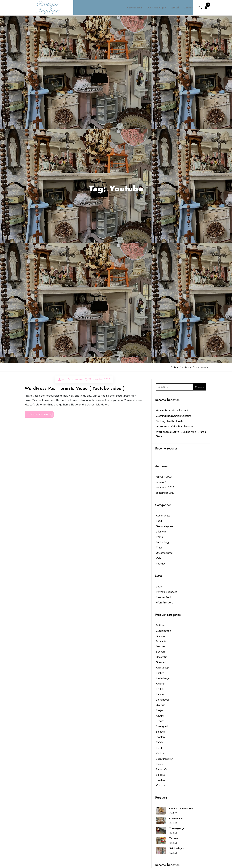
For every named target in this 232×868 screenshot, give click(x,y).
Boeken (160, 636)
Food (159, 521)
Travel (160, 548)
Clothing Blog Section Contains (174, 416)
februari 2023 (164, 477)
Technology (163, 542)
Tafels (159, 742)
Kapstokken (163, 668)
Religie (160, 716)
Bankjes (160, 646)
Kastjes (160, 673)
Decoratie (161, 657)
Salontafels (162, 770)
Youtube (161, 564)
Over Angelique (154, 8)
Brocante (161, 641)
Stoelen (160, 737)
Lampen (161, 694)
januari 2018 (163, 482)
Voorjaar (161, 786)
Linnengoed (163, 700)
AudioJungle (163, 516)
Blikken (160, 625)
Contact (186, 8)
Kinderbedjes (163, 678)
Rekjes (160, 710)
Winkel (172, 8)
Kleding (160, 684)
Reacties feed (163, 597)
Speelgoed (162, 726)
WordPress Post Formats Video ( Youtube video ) (75, 388)
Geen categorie (165, 526)
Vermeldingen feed (167, 592)
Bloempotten (163, 631)
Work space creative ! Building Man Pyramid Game (181, 434)
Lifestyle (161, 532)
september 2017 (165, 493)
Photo (159, 537)
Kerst (159, 748)
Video (159, 558)
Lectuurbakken (165, 759)
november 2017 (165, 487)
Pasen (159, 764)
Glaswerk (161, 662)
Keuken (160, 754)
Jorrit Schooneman (72, 379)
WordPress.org (165, 603)
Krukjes (160, 689)
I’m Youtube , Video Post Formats (175, 427)
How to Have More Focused (172, 411)
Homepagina (132, 8)
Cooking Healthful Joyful (170, 421)
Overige (160, 705)
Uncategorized (164, 553)
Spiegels (161, 732)
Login (159, 587)
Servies (160, 721)
